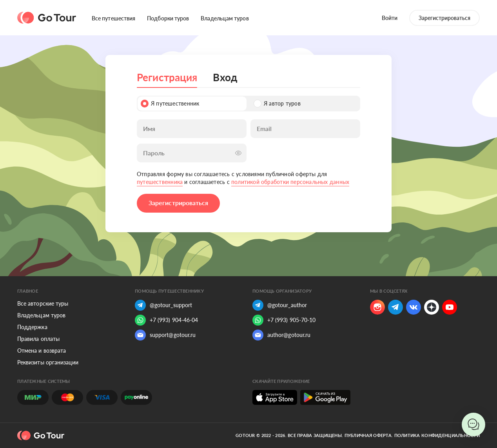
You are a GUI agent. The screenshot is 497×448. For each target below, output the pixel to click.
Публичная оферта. (369, 435)
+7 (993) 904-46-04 (166, 320)
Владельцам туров (225, 18)
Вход (225, 77)
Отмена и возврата (42, 351)
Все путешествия (113, 18)
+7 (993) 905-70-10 (284, 320)
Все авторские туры (43, 303)
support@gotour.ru (165, 335)
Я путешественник (170, 104)
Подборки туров (168, 18)
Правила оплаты (38, 339)
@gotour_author (280, 305)
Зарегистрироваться (444, 18)
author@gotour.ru (281, 335)
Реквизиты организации (48, 362)
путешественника (160, 182)
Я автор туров (277, 104)
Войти (390, 18)
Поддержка (32, 327)
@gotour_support (163, 305)
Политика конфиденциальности (437, 435)
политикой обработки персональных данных (290, 182)
